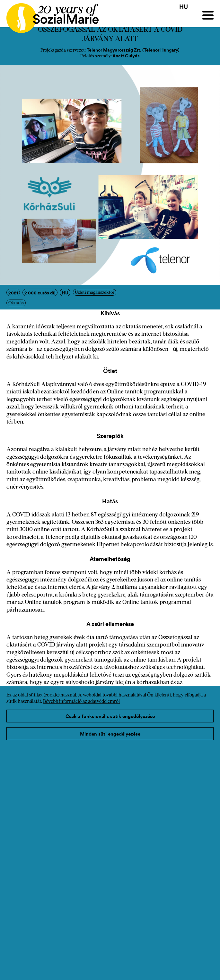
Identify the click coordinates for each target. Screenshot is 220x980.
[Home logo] (49, 15)
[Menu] (208, 15)
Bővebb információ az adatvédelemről (81, 702)
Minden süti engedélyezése (110, 734)
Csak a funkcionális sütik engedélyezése (110, 716)
